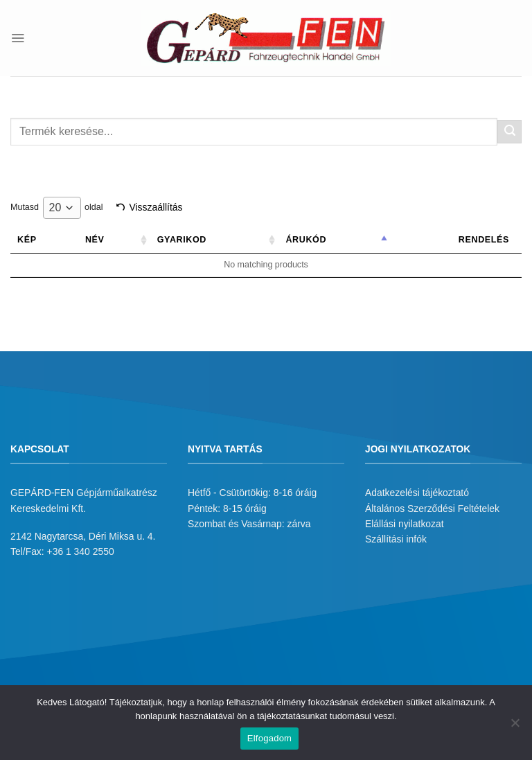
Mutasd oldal (56, 208)
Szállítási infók (396, 539)
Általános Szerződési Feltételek (432, 509)
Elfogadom (269, 738)
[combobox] (62, 208)
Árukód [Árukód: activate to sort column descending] (318, 240)
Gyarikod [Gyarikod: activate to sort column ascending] (201, 240)
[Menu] (18, 38)
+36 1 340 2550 (81, 551)
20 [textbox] (55, 207)
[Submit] (509, 132)
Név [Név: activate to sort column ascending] (117, 240)
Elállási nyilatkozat (405, 524)
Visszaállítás (156, 207)
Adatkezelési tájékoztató (417, 493)
